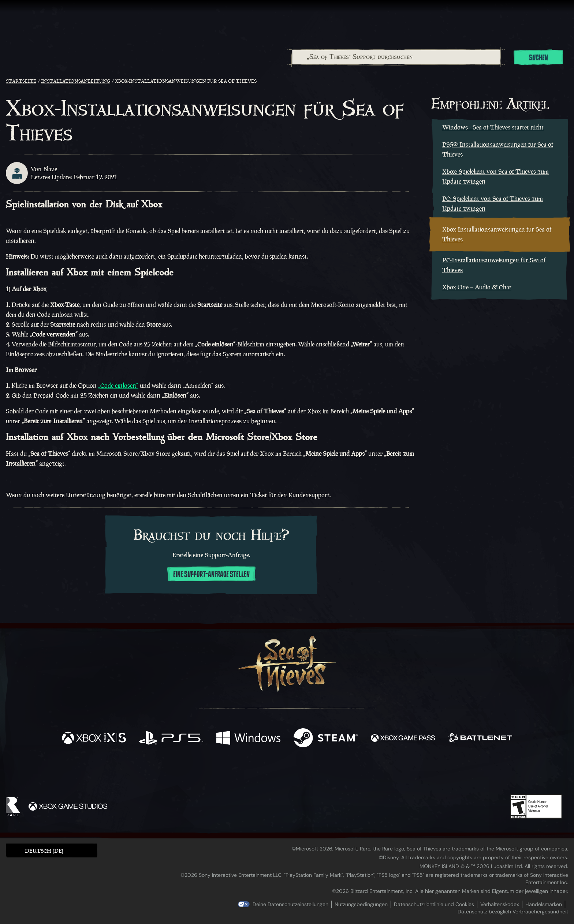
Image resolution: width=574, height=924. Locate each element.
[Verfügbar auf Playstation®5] (171, 739)
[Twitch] (254, 774)
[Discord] (317, 775)
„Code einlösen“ (118, 386)
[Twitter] (233, 773)
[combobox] (396, 57)
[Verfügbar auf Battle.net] (480, 739)
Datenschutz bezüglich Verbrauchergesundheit (513, 912)
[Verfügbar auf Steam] (326, 739)
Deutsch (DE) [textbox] (44, 851)
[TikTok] (337, 774)
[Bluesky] (358, 774)
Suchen (538, 58)
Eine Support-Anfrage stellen (211, 574)
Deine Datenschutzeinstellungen (290, 904)
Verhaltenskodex (500, 904)
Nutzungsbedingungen (361, 904)
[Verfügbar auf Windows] (248, 739)
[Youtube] (285, 773)
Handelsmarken (544, 904)
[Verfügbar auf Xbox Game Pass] (403, 739)
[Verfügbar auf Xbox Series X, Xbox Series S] (94, 739)
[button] (52, 850)
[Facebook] (214, 773)
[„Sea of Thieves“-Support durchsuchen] (396, 57)
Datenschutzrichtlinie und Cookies (434, 904)
